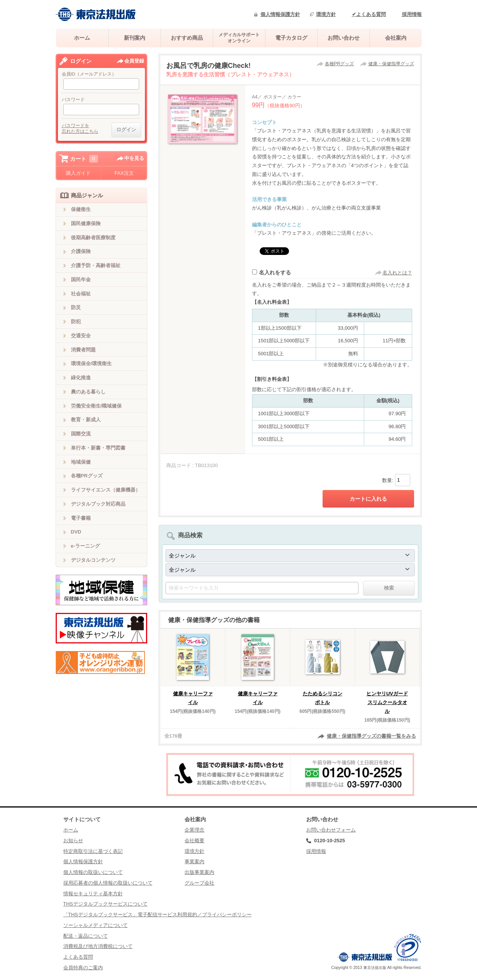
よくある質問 (78, 957)
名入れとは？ (397, 273)
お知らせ (73, 841)
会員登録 (134, 61)
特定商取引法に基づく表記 (93, 851)
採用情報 (412, 14)
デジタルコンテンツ (93, 560)
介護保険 (81, 251)
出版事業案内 (199, 872)
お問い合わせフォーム (331, 830)
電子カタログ (291, 38)
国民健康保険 (86, 223)
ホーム (82, 38)
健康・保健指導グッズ (391, 64)
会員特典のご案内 (83, 968)
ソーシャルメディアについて (96, 925)
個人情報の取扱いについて (93, 872)
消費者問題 (83, 350)
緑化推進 (81, 378)
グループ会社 (199, 883)
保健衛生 (81, 209)
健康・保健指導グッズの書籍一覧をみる (371, 736)
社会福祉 (81, 294)
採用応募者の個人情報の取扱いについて (108, 883)
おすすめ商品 (187, 38)
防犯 (76, 322)
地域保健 (81, 462)
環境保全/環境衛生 (92, 363)
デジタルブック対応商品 (98, 504)
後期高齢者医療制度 (93, 238)
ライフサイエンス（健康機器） (106, 490)
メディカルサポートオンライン (239, 38)
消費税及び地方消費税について (98, 946)
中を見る (134, 158)
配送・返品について (86, 936)
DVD (76, 532)
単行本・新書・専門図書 (98, 448)
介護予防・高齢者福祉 (96, 265)
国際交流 (81, 434)
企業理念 (194, 830)
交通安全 (81, 336)
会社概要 (194, 841)
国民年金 (81, 280)
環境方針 (326, 14)
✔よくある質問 (369, 14)
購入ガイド (78, 173)
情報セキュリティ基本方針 (93, 894)
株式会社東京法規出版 (96, 14)
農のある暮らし (88, 392)
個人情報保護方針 (280, 14)
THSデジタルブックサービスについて (105, 904)
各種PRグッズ (340, 64)
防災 (76, 307)
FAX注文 (124, 173)
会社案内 (396, 38)
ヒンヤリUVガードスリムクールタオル (387, 702)
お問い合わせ (344, 38)
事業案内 (194, 862)
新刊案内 (135, 38)
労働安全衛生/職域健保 (96, 406)
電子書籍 (81, 518)
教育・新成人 (86, 420)
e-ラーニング (86, 546)
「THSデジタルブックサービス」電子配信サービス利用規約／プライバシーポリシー (157, 915)
